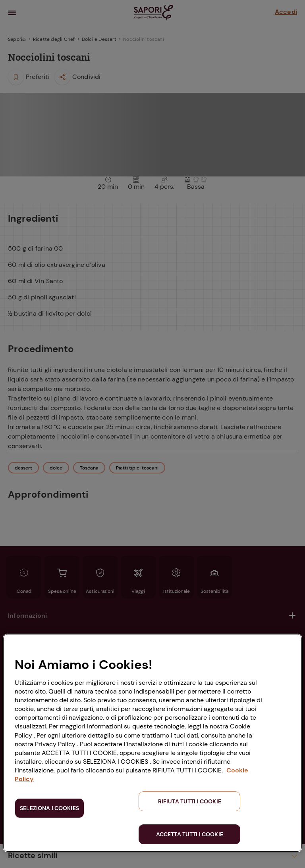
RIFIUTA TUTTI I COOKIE (190, 801)
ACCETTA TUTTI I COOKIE (190, 834)
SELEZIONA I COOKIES (49, 808)
